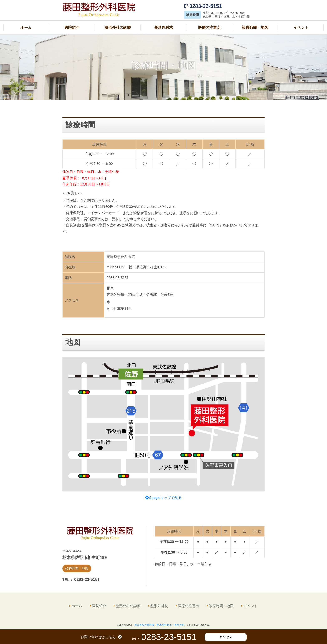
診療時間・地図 (255, 27)
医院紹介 (72, 27)
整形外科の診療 (118, 27)
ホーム (26, 27)
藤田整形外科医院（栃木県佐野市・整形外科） (161, 624)
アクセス (226, 637)
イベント (301, 27)
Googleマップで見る (163, 497)
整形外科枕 (163, 27)
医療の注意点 (209, 27)
